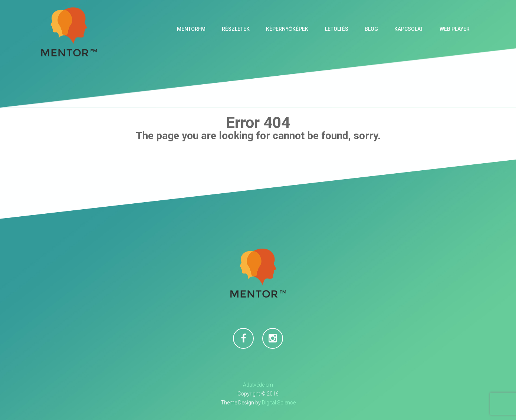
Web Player (455, 29)
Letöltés (337, 29)
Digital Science (279, 403)
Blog (371, 29)
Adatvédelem (258, 385)
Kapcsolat (409, 29)
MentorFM (191, 29)
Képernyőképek (287, 29)
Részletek (236, 29)
